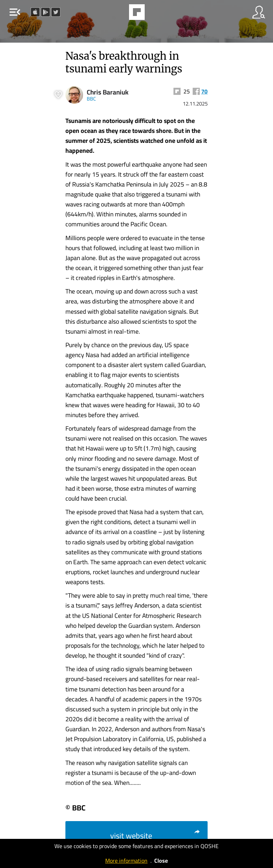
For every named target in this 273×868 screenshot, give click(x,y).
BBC (91, 99)
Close (161, 861)
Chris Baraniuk (108, 92)
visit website (155, 836)
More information (126, 861)
